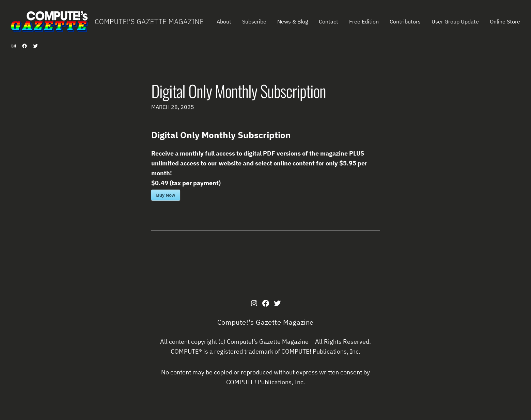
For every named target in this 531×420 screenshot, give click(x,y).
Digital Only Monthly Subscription (239, 91)
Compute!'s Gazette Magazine (149, 22)
